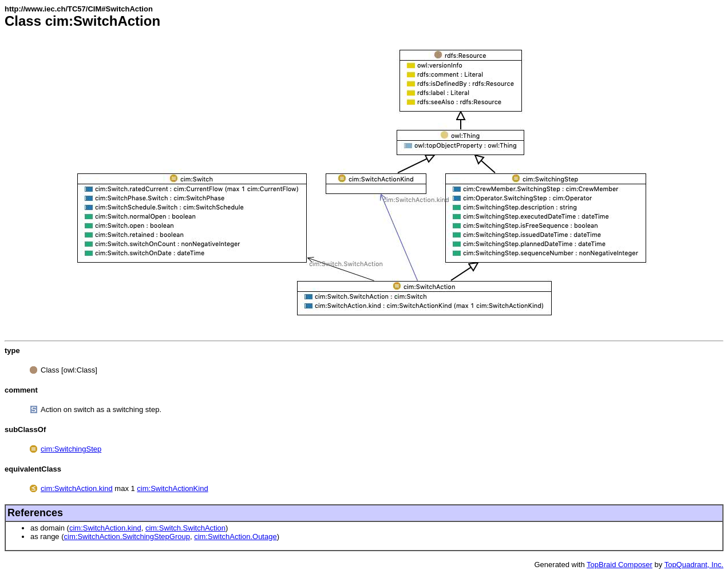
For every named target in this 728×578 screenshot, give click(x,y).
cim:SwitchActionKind (172, 488)
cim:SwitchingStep (71, 449)
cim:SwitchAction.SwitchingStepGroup (127, 537)
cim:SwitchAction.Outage (236, 537)
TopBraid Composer (620, 565)
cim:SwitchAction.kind (77, 488)
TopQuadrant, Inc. (694, 565)
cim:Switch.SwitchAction (185, 528)
